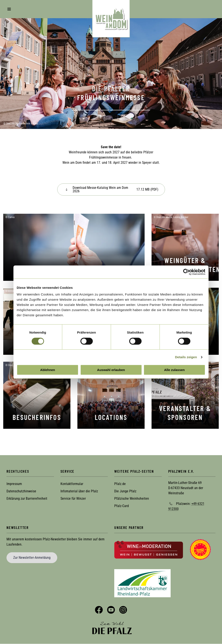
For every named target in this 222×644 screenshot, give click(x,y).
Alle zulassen (174, 370)
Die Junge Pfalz (125, 491)
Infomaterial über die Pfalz (79, 491)
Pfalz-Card (122, 506)
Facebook (99, 610)
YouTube (111, 610)
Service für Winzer (73, 499)
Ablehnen (47, 370)
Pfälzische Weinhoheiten (132, 499)
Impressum (14, 484)
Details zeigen (186, 357)
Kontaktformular (72, 484)
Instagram (123, 610)
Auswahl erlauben (111, 370)
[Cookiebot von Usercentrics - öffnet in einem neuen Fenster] (186, 272)
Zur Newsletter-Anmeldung (32, 558)
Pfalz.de (120, 484)
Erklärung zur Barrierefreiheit (27, 499)
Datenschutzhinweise (21, 491)
